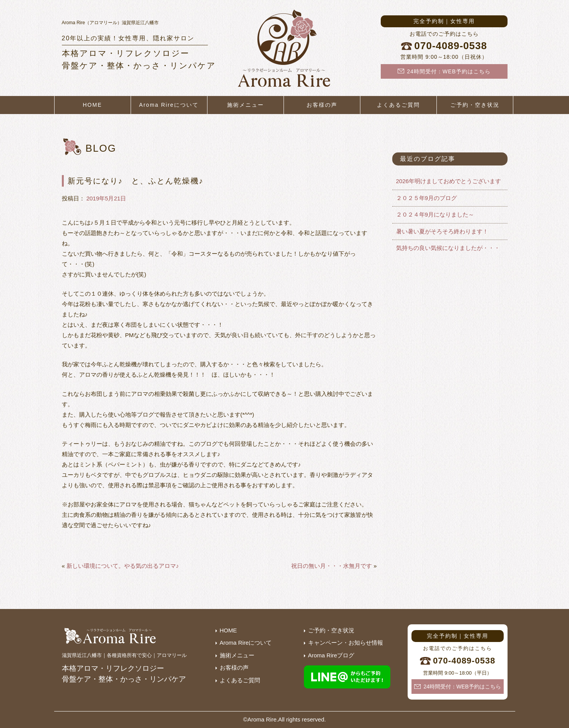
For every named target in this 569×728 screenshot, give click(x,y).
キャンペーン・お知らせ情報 (346, 643)
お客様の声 (322, 105)
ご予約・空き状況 (475, 105)
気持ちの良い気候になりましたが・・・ (448, 248)
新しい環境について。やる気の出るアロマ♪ (123, 566)
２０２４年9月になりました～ (435, 214)
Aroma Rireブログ (331, 655)
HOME (93, 105)
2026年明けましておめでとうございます (449, 181)
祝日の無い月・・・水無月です (332, 566)
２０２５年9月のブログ (426, 198)
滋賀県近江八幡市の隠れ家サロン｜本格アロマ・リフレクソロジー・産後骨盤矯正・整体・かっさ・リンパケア (285, 50)
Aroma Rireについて (169, 105)
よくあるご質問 (398, 105)
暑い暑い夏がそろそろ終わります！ (442, 231)
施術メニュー (246, 105)
